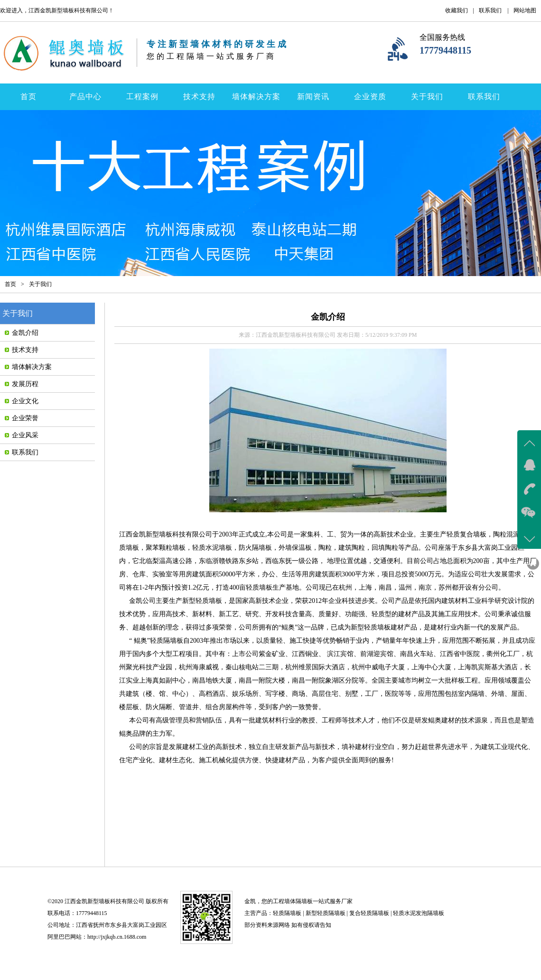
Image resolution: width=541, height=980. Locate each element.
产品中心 (85, 97)
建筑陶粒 (352, 548)
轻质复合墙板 (466, 534)
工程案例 (142, 97)
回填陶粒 (385, 548)
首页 (28, 97)
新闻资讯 (313, 97)
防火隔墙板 (255, 548)
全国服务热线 (442, 37)
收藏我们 (457, 10)
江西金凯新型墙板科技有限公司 (166, 534)
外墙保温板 (295, 548)
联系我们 (490, 10)
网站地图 (525, 10)
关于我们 (427, 97)
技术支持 (199, 97)
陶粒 (325, 548)
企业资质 (370, 97)
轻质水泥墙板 (212, 548)
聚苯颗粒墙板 (166, 548)
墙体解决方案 (256, 97)
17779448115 (445, 50)
